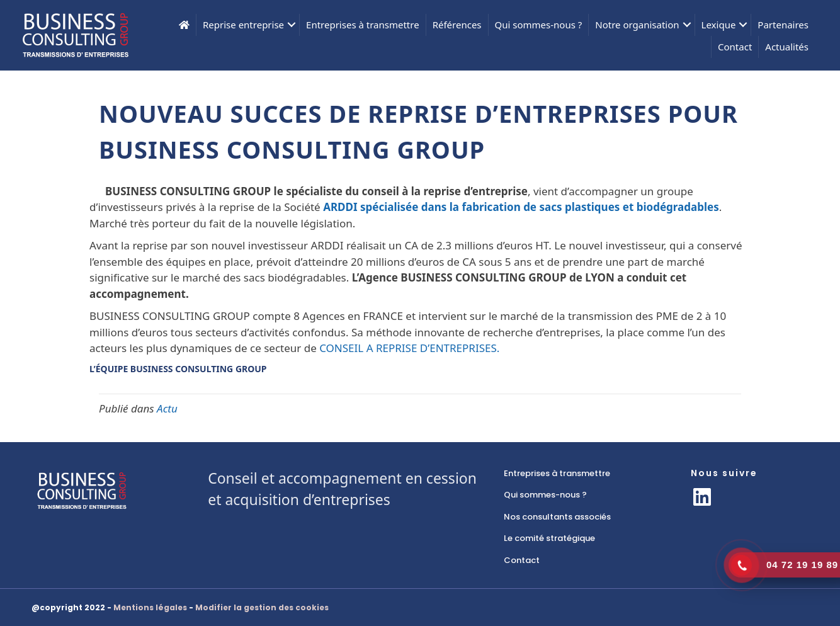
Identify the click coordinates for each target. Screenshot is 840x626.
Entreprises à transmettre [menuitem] (363, 25)
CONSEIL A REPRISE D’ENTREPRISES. (409, 348)
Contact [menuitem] (735, 47)
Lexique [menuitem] (719, 25)
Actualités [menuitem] (787, 47)
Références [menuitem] (457, 25)
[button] (292, 25)
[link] (585, 474)
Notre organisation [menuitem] (637, 25)
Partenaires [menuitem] (783, 25)
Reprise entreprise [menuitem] (243, 25)
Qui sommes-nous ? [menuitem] (539, 25)
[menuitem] (184, 25)
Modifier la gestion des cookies (262, 607)
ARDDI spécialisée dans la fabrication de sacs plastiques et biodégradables (521, 207)
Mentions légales (150, 607)
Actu (167, 408)
